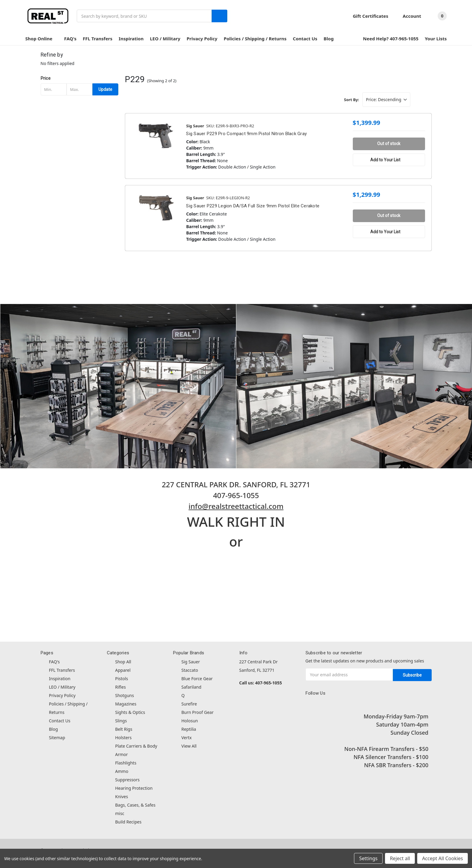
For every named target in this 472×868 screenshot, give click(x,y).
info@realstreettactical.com (236, 506)
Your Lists (436, 39)
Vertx (187, 738)
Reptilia (189, 729)
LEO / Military (165, 39)
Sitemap (57, 738)
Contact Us (305, 39)
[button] (80, 78)
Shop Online (42, 39)
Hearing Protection (134, 788)
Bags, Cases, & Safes (135, 805)
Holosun (190, 721)
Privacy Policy (202, 39)
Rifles (121, 687)
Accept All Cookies (442, 858)
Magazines (126, 704)
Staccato (190, 670)
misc (120, 813)
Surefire (189, 704)
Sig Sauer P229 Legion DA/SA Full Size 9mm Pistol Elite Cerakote (253, 206)
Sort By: (352, 100)
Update (105, 89)
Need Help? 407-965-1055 (391, 39)
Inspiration (131, 39)
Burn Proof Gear (198, 712)
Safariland (191, 687)
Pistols (122, 679)
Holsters (124, 738)
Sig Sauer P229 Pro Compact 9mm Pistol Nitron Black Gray (246, 134)
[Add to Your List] (389, 160)
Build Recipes (128, 822)
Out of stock (389, 144)
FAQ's (70, 39)
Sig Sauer (191, 662)
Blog (329, 39)
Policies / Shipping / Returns (255, 39)
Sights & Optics (130, 712)
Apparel (123, 670)
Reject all (400, 858)
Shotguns (125, 695)
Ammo (122, 771)
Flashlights (126, 763)
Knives (122, 797)
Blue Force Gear (197, 679)
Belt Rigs (124, 729)
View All (189, 746)
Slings (121, 721)
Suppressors (127, 780)
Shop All (123, 662)
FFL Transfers (98, 39)
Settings (368, 858)
